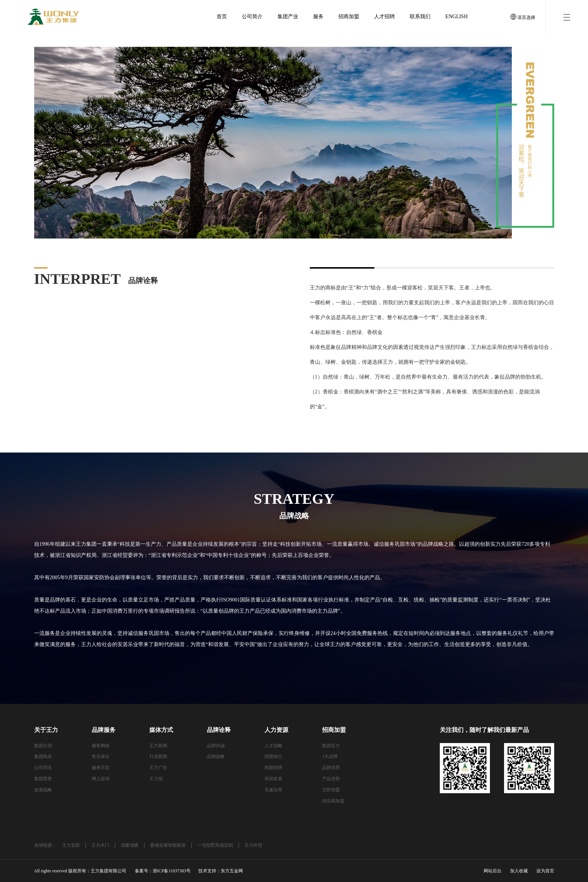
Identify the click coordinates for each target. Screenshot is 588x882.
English (457, 17)
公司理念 (43, 768)
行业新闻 (158, 756)
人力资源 (276, 730)
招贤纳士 (273, 756)
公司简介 (252, 17)
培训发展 (273, 779)
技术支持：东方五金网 (221, 871)
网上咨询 (101, 779)
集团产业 (288, 17)
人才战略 (273, 746)
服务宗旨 (101, 768)
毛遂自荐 (273, 790)
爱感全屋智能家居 (168, 845)
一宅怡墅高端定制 (215, 845)
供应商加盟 (333, 801)
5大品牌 (330, 756)
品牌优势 (331, 768)
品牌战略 (216, 756)
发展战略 (43, 790)
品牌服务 (104, 730)
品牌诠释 (219, 730)
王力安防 (71, 845)
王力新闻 (158, 746)
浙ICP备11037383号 (172, 871)
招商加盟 (349, 17)
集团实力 (331, 746)
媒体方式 (161, 730)
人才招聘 (384, 17)
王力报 (156, 779)
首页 (222, 17)
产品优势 (331, 779)
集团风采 (43, 756)
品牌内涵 (216, 746)
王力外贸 (253, 845)
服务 (318, 17)
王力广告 (158, 768)
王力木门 (100, 845)
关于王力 (46, 730)
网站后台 (493, 871)
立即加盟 (331, 790)
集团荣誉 (43, 779)
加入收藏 (519, 871)
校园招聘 (273, 768)
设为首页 (545, 871)
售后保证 (101, 756)
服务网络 (101, 746)
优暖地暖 (130, 845)
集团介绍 (43, 746)
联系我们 (420, 17)
